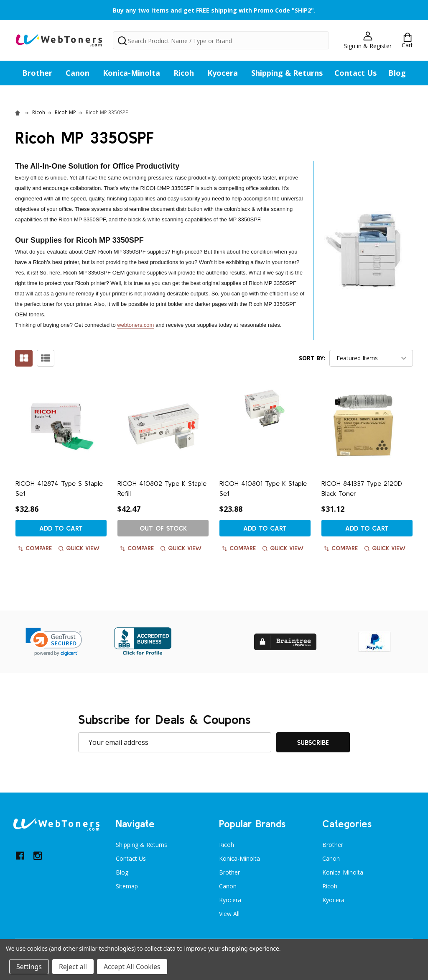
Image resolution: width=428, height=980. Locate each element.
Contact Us (355, 73)
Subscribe (313, 742)
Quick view (79, 548)
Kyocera (223, 73)
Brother (37, 73)
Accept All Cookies (132, 967)
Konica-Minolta (131, 73)
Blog (397, 73)
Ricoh (184, 73)
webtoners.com (135, 325)
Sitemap (127, 886)
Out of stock (163, 528)
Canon (78, 73)
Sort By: (312, 358)
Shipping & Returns (287, 73)
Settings (29, 967)
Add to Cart (61, 528)
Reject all (73, 967)
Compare (35, 548)
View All (229, 914)
